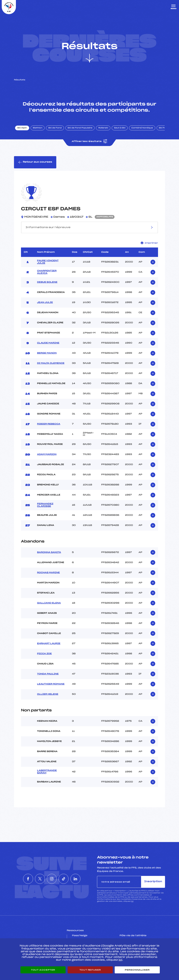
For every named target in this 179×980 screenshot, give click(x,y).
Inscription (153, 882)
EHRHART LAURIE (49, 644)
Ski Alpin (22, 128)
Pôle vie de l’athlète (133, 936)
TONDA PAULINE (48, 674)
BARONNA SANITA (49, 552)
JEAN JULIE (45, 303)
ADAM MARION (47, 454)
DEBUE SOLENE (47, 282)
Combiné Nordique (142, 128)
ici (132, 901)
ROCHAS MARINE (48, 573)
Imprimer (149, 243)
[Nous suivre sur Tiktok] (68, 879)
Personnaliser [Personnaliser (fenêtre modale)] (137, 970)
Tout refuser (90, 970)
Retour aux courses (35, 162)
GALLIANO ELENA (49, 603)
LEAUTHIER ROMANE (51, 684)
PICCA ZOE (44, 654)
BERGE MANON (47, 353)
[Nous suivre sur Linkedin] (84, 879)
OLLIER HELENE (48, 694)
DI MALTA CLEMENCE (51, 363)
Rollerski (103, 128)
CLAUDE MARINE (48, 343)
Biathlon (38, 128)
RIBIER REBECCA (49, 424)
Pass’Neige (80, 936)
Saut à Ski (120, 128)
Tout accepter (43, 970)
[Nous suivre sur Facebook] (20, 879)
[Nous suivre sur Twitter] (36, 879)
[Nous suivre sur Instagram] (52, 879)
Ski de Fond (55, 128)
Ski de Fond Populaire (80, 128)
